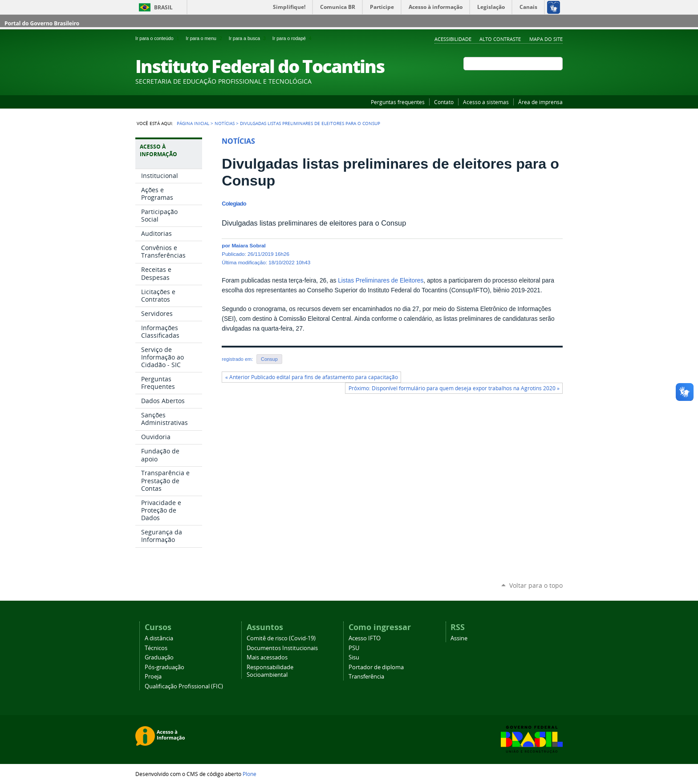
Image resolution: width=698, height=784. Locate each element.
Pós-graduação (164, 667)
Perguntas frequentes (398, 102)
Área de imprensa (540, 102)
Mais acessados (267, 657)
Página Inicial (193, 123)
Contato (444, 102)
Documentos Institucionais (282, 648)
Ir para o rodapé (293, 38)
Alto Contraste (500, 39)
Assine (459, 638)
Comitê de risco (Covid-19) (281, 638)
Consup (269, 359)
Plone (250, 774)
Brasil (163, 7)
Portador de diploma (376, 667)
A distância (159, 638)
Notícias (225, 123)
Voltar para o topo (536, 585)
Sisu (354, 657)
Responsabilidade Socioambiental (270, 671)
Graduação (159, 657)
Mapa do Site (546, 39)
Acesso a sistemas (486, 102)
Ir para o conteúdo (159, 38)
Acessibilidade (453, 39)
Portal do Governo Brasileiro (42, 23)
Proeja (153, 677)
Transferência (366, 677)
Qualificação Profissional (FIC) (184, 686)
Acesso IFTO (365, 638)
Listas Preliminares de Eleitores (381, 281)
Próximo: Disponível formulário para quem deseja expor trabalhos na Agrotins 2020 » (454, 388)
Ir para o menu (205, 38)
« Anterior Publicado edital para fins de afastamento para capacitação (312, 377)
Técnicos (156, 648)
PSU (354, 648)
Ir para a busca (249, 38)
